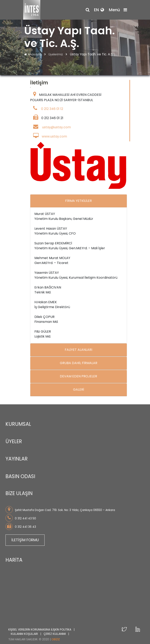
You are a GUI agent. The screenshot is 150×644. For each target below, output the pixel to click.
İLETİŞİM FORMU (25, 539)
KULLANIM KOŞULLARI (25, 631)
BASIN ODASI (20, 477)
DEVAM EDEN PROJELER (78, 376)
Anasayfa (33, 54)
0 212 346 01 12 (52, 109)
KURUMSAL (18, 424)
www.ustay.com (54, 137)
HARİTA (14, 559)
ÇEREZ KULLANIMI (55, 631)
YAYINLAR (17, 459)
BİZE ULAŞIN (19, 494)
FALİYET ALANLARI (78, 350)
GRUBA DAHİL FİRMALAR (79, 363)
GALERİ (79, 390)
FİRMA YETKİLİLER (78, 201)
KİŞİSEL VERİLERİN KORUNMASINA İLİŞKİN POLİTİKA (40, 627)
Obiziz (56, 637)
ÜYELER (14, 442)
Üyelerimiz (56, 54)
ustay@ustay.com (56, 127)
